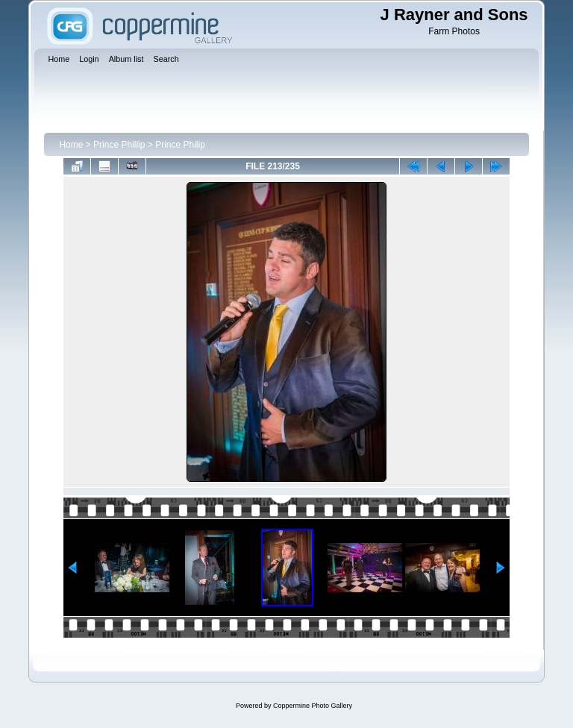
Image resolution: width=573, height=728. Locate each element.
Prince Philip (180, 145)
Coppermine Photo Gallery (313, 706)
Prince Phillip (119, 145)
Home (71, 145)
